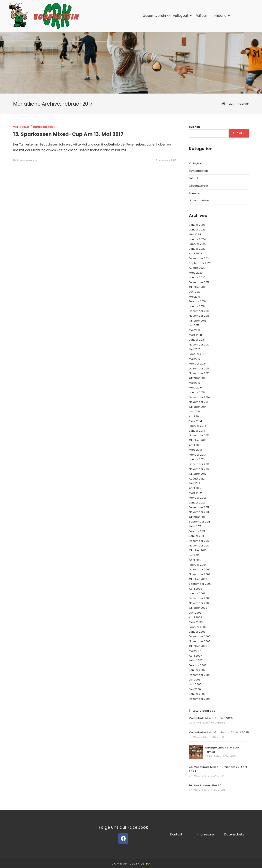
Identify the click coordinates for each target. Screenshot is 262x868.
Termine (194, 193)
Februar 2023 (198, 244)
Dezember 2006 (200, 675)
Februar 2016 (197, 364)
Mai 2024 (195, 234)
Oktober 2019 (198, 287)
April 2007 (195, 656)
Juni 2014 (195, 411)
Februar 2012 (197, 498)
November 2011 (199, 512)
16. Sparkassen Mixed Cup (207, 785)
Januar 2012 (197, 503)
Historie (221, 16)
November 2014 (199, 402)
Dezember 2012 (199, 464)
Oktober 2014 (198, 407)
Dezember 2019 (199, 282)
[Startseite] (224, 104)
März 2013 (195, 450)
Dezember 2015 (199, 369)
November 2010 (199, 546)
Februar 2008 (198, 627)
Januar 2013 (197, 459)
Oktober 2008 (198, 608)
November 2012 (199, 469)
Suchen (194, 127)
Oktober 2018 (198, 321)
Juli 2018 (194, 325)
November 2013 (199, 435)
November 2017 (199, 345)
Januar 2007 (197, 670)
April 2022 (195, 253)
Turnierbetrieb (44, 127)
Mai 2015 (194, 383)
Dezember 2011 (199, 507)
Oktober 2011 (197, 517)
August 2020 (197, 268)
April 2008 (195, 617)
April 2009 (195, 589)
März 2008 (196, 622)
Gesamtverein (155, 16)
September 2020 (200, 263)
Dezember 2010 (199, 541)
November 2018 (199, 316)
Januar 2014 (197, 431)
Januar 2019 (197, 306)
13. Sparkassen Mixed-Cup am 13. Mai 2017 (68, 134)
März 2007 (196, 660)
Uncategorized (199, 200)
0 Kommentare (27, 160)
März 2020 (196, 273)
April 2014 (195, 416)
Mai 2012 (194, 483)
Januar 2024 (197, 239)
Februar (244, 104)
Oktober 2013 (198, 440)
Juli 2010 (194, 555)
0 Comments (218, 723)
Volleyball (181, 16)
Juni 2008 (195, 613)
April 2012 (195, 488)
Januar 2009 (197, 593)
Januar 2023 (197, 249)
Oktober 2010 (198, 550)
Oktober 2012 (198, 474)
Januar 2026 (197, 225)
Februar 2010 (197, 565)
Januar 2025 (197, 230)
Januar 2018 (197, 340)
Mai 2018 (194, 330)
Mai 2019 (194, 297)
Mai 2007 (195, 651)
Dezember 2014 (199, 397)
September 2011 (199, 522)
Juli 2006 (195, 680)
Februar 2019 (197, 301)
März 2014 (195, 421)
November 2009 (200, 574)
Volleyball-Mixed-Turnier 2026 (211, 718)
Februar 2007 (198, 665)
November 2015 (199, 373)
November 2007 (200, 641)
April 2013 (195, 445)
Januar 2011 (196, 536)
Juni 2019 (195, 292)
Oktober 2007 (198, 646)
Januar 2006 (197, 694)
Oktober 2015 (198, 378)
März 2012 (195, 493)
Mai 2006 (195, 689)
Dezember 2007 (200, 636)
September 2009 (200, 584)
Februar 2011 (197, 531)
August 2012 (197, 479)
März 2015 (195, 388)
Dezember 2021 (199, 258)
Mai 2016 (194, 359)
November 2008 (200, 603)
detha (146, 864)
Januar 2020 (197, 277)
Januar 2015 (197, 392)
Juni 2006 (195, 684)
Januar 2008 (197, 632)
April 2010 (195, 560)
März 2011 (195, 526)
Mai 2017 (194, 349)
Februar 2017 (197, 354)
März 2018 (195, 335)
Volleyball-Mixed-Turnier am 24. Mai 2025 (219, 732)
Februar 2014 (197, 426)
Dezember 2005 (200, 699)
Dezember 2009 (200, 569)
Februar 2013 (197, 455)
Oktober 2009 (198, 579)
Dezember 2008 (200, 598)
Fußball (201, 16)
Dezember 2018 (199, 311)
